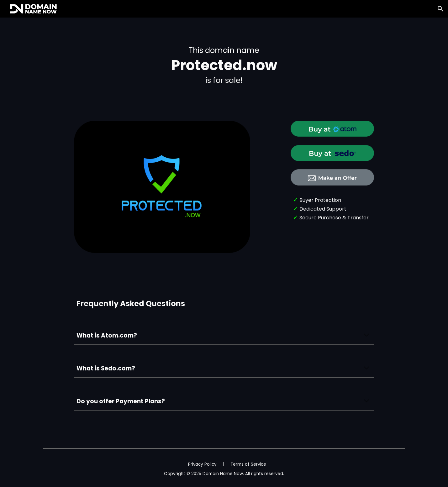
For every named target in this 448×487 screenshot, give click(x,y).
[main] (224, 65)
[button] (440, 9)
